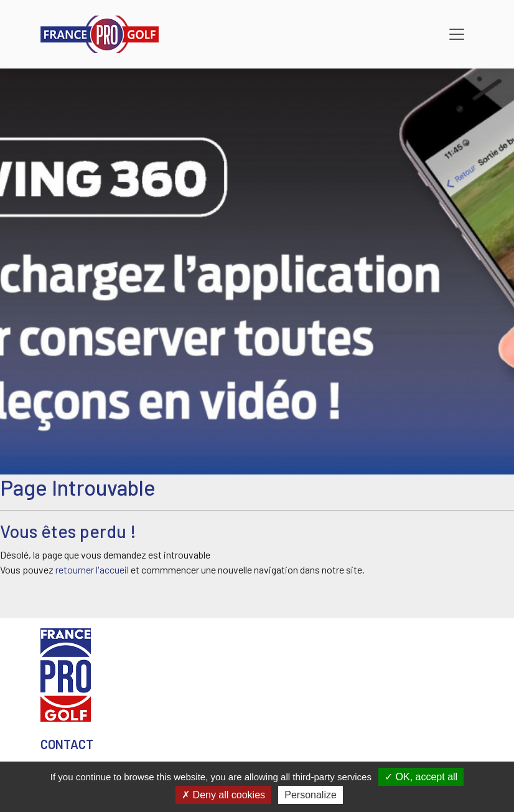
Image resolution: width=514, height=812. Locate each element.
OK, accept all (421, 777)
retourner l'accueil (92, 569)
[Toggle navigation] (457, 34)
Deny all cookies (223, 795)
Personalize (311, 795)
